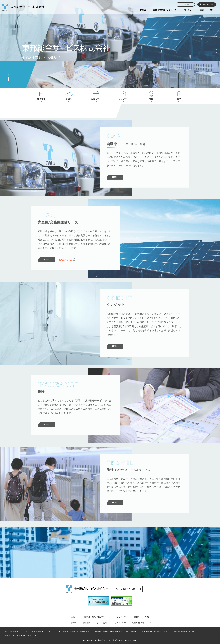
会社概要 (185, 4)
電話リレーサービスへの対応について (21, 636)
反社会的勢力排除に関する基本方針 (74, 631)
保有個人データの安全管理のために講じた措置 (116, 631)
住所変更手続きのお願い (185, 631)
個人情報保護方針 (13, 631)
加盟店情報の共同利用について (155, 631)
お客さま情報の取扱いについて (40, 631)
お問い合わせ (207, 4)
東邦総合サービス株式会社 (109, 640)
